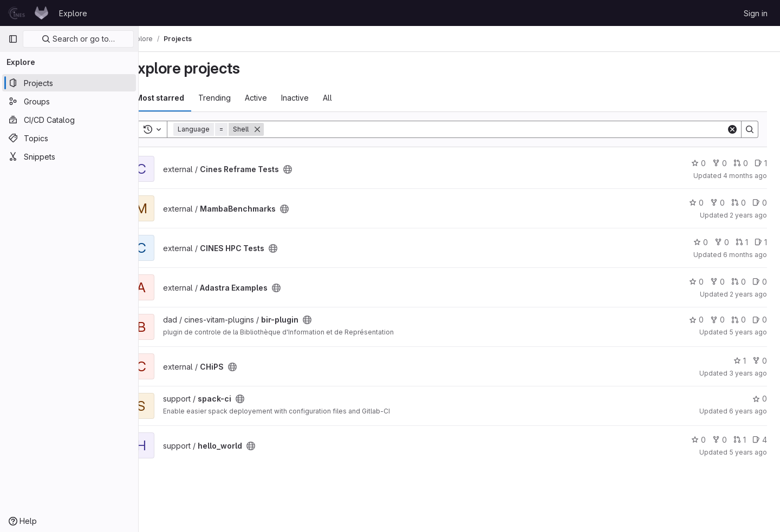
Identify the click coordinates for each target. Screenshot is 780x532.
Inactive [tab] (318, 98)
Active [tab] (279, 98)
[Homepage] (28, 13)
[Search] (507, 129)
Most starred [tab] (183, 98)
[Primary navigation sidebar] (13, 39)
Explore (73, 13)
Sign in (756, 13)
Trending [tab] (238, 98)
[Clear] (732, 129)
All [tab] (351, 98)
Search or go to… (78, 39)
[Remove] (281, 129)
